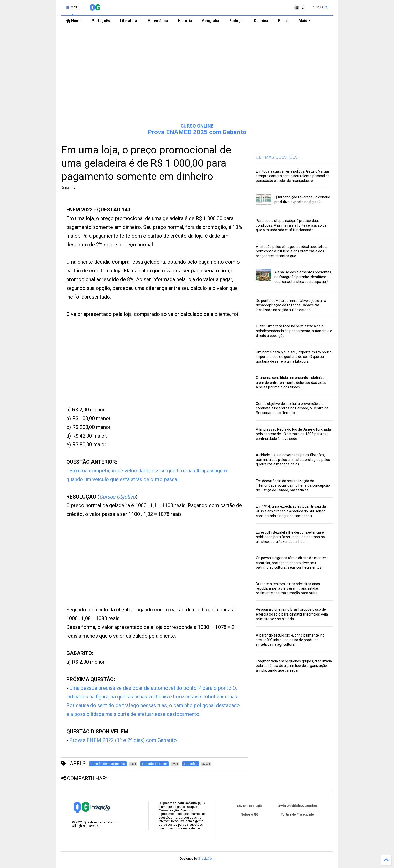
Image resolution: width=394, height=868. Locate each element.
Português (101, 21)
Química (261, 21)
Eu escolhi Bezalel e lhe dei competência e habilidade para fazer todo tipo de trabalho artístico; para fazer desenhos (290, 537)
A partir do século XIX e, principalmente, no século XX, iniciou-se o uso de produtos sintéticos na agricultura (290, 640)
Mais (305, 21)
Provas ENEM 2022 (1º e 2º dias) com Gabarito (123, 740)
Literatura (129, 21)
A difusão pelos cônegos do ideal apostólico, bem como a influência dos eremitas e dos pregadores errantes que (292, 251)
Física (283, 21)
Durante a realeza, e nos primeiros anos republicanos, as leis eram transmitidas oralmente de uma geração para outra (288, 588)
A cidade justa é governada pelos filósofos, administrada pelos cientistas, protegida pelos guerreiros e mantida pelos (293, 460)
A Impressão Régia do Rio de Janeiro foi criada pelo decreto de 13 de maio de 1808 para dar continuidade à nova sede (293, 434)
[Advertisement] (197, 80)
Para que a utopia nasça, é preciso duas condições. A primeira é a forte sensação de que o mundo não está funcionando (291, 225)
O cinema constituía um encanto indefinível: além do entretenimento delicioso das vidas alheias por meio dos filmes (291, 382)
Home (74, 21)
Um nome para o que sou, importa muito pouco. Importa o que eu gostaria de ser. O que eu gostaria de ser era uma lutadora (294, 357)
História (185, 21)
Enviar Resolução (250, 806)
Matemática (158, 21)
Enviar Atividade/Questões (297, 806)
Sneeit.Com (206, 859)
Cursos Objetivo (117, 497)
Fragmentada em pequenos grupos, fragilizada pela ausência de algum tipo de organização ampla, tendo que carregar (294, 666)
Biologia (236, 21)
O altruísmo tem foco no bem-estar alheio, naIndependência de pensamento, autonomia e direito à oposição (294, 331)
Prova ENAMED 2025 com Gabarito (197, 132)
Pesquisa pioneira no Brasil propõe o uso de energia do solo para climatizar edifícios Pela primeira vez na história (292, 614)
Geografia (211, 21)
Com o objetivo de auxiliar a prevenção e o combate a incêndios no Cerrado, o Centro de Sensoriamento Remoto (292, 408)
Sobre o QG (250, 814)
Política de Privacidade (297, 814)
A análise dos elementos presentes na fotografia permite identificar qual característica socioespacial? (303, 277)
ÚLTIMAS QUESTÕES (277, 157)
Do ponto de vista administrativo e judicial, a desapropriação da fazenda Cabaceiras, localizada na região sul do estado (291, 305)
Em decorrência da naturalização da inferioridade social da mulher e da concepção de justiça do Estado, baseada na (293, 485)
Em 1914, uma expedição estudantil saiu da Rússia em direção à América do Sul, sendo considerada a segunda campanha (291, 511)
